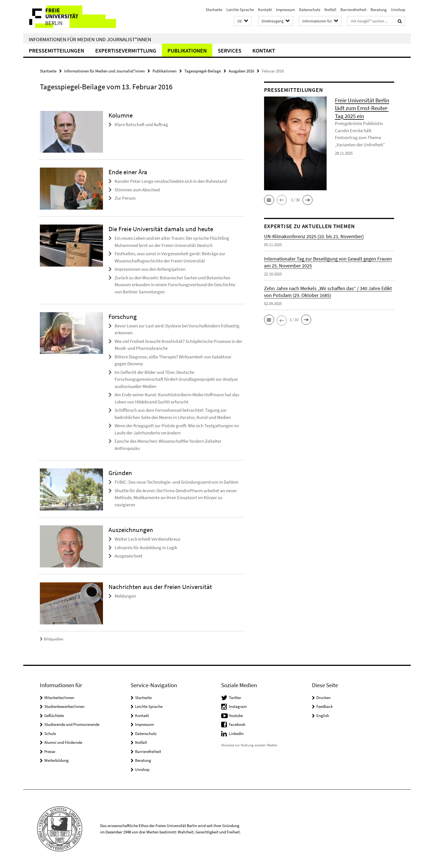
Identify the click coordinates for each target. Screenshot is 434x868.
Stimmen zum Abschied (137, 190)
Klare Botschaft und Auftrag (141, 124)
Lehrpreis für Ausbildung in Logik (146, 548)
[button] (243, 21)
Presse (50, 751)
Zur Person (125, 198)
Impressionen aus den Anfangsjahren (150, 269)
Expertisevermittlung (126, 50)
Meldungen (125, 596)
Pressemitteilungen (56, 50)
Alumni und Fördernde (63, 742)
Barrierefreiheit (353, 10)
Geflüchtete (54, 715)
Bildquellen (52, 639)
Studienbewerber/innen (64, 706)
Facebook (237, 724)
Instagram (238, 706)
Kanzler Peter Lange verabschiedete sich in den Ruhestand (171, 181)
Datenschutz (310, 10)
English (323, 715)
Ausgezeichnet (129, 556)
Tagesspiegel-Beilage (203, 71)
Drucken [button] (323, 698)
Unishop (398, 10)
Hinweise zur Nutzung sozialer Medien (249, 745)
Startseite (214, 10)
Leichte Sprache (240, 10)
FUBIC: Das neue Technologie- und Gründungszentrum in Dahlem (177, 482)
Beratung (379, 10)
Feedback (325, 706)
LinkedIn (236, 733)
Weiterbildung (56, 760)
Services (230, 50)
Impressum (285, 10)
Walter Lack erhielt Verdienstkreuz (147, 539)
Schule (50, 733)
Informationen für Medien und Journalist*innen (90, 39)
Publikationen (187, 50)
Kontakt (265, 10)
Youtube (236, 715)
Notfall (330, 10)
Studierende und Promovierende (72, 724)
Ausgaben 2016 (241, 71)
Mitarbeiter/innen (59, 698)
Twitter (235, 698)
